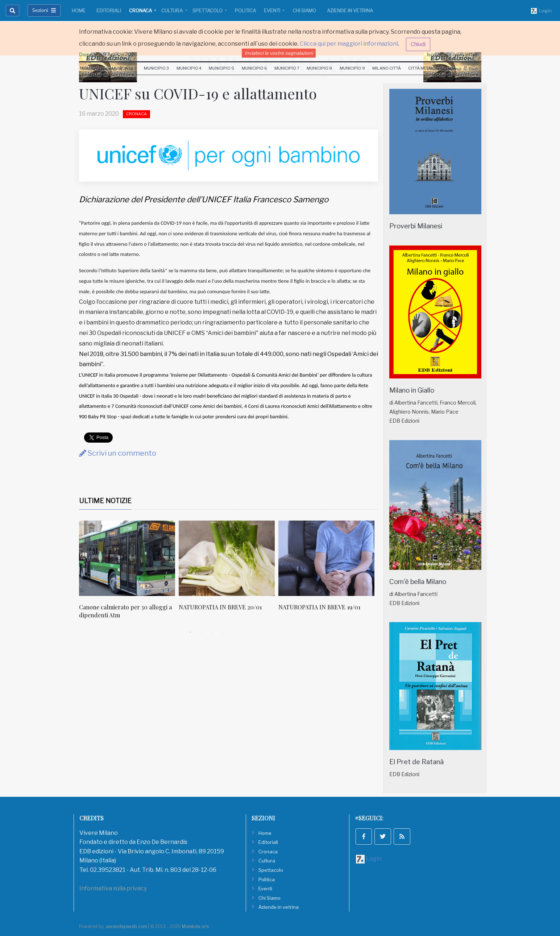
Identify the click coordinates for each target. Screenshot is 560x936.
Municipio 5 (221, 68)
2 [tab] (190, 632)
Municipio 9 (352, 68)
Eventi (273, 11)
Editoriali (109, 11)
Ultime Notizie (105, 501)
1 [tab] (179, 632)
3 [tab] (201, 632)
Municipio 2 (124, 68)
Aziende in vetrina (350, 11)
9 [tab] (266, 632)
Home (79, 11)
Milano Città (387, 68)
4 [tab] (212, 632)
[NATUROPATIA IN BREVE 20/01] (227, 558)
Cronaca (141, 11)
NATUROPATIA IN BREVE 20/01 (220, 607)
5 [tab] (223, 632)
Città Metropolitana (432, 68)
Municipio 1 (92, 68)
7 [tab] (245, 632)
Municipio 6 (254, 68)
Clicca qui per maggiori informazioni (349, 44)
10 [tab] (277, 632)
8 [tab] (256, 632)
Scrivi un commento (118, 453)
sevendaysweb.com (126, 926)
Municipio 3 (156, 68)
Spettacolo (208, 11)
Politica (245, 11)
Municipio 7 (287, 68)
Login (541, 11)
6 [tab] (234, 632)
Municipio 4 (189, 68)
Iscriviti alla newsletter (452, 54)
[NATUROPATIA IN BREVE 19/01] (326, 558)
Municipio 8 (319, 68)
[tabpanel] (129, 574)
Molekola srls (195, 926)
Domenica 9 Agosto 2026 (108, 54)
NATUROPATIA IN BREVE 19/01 (319, 607)
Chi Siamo (304, 11)
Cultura (173, 11)
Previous (74, 573)
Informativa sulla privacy (113, 888)
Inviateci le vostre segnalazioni (279, 53)
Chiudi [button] (418, 44)
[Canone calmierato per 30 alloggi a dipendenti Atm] (127, 558)
